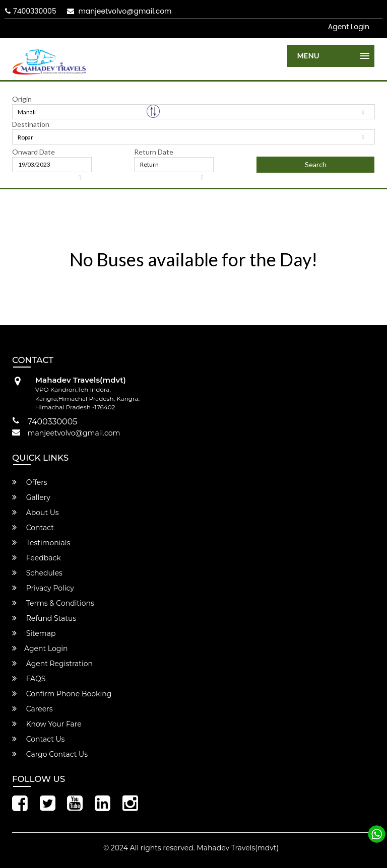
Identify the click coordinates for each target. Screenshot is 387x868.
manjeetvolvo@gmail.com (119, 11)
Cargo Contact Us (50, 754)
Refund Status (44, 618)
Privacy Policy (43, 588)
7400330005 (31, 11)
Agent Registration (52, 664)
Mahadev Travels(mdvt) (238, 848)
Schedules (37, 573)
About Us (36, 513)
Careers (33, 709)
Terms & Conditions (53, 603)
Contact (33, 528)
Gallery (31, 497)
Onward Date (34, 152)
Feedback (37, 558)
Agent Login (349, 27)
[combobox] (193, 112)
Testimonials (41, 543)
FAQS (29, 679)
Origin (22, 99)
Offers (30, 482)
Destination (31, 124)
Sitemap (34, 633)
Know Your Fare (47, 724)
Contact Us (38, 739)
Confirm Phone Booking (62, 694)
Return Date (154, 152)
